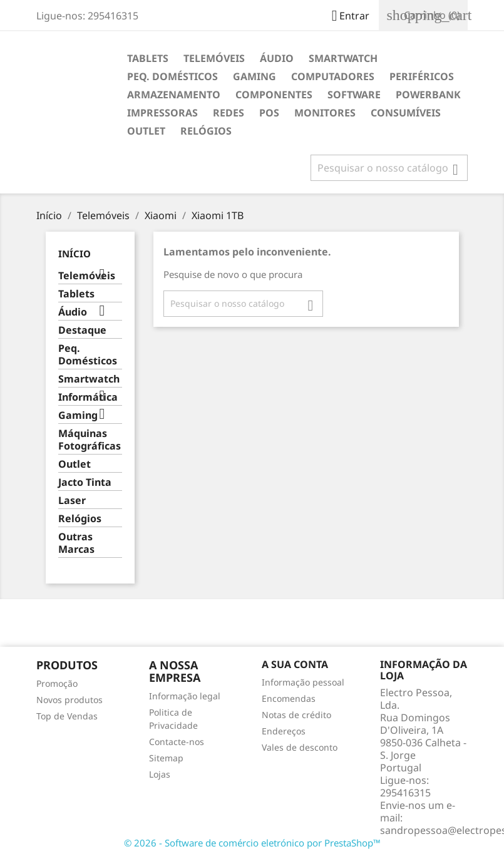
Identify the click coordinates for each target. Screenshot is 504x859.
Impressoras (162, 113)
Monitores (325, 113)
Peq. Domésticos (172, 76)
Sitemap (166, 758)
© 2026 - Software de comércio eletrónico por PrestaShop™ (252, 843)
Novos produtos (69, 700)
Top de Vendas (67, 716)
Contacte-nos (177, 742)
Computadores (333, 76)
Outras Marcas (76, 543)
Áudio (277, 58)
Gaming (255, 76)
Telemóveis (214, 58)
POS (269, 113)
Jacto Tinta (85, 482)
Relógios (206, 131)
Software (354, 95)
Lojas (160, 774)
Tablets (148, 58)
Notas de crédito (296, 715)
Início (75, 254)
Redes (229, 113)
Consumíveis (406, 113)
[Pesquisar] (389, 168)
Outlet (146, 131)
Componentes (274, 95)
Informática (88, 397)
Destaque (82, 330)
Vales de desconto (300, 747)
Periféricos (422, 76)
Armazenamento (174, 95)
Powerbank (428, 95)
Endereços (284, 731)
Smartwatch (343, 58)
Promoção (57, 683)
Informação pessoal (303, 682)
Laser (72, 501)
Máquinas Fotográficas (90, 440)
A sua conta (295, 664)
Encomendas (289, 698)
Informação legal (185, 696)
